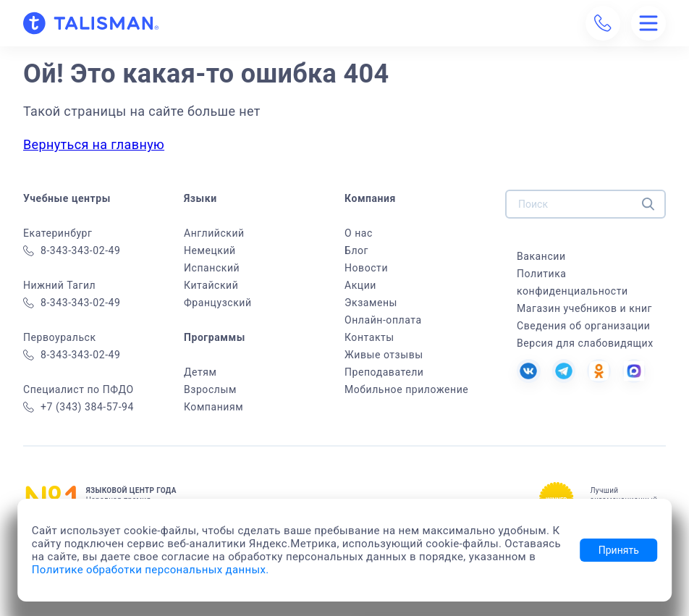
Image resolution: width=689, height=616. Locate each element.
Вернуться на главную (94, 144)
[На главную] (91, 23)
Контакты (369, 337)
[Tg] (563, 371)
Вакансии (541, 256)
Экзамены (371, 303)
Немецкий (210, 250)
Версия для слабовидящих (585, 343)
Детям (200, 372)
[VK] (528, 371)
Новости (366, 268)
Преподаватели (384, 372)
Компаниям (214, 407)
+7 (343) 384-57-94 (79, 407)
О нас (359, 233)
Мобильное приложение (406, 389)
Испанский (212, 268)
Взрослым (210, 389)
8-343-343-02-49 (72, 250)
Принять (619, 550)
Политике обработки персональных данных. (151, 570)
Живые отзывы (384, 355)
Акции (360, 285)
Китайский (211, 285)
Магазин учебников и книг (584, 308)
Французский (218, 303)
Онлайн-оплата (383, 320)
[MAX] (633, 371)
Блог (356, 250)
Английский (214, 233)
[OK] (598, 371)
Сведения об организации (583, 326)
